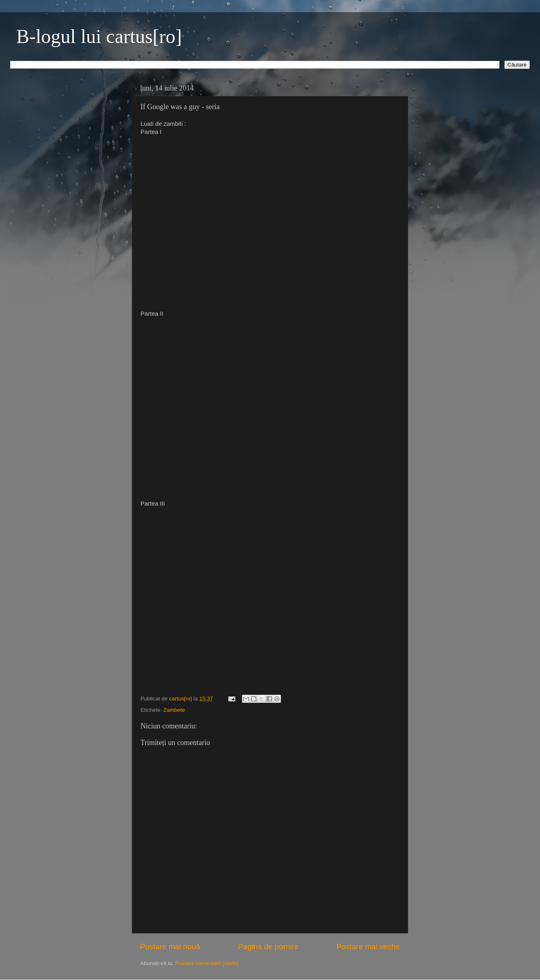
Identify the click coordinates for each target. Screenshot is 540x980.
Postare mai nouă (170, 947)
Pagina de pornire (268, 947)
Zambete (174, 710)
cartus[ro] (181, 699)
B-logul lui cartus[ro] (99, 36)
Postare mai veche (368, 947)
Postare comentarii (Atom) (207, 963)
